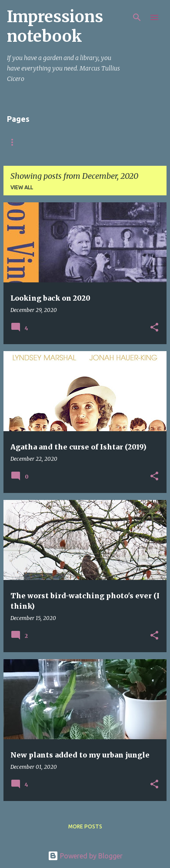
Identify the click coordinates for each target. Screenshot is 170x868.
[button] (154, 328)
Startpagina (26, 142)
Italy (111, 142)
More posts (85, 826)
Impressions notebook (55, 27)
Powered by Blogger (85, 856)
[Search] (137, 17)
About (74, 142)
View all (22, 187)
